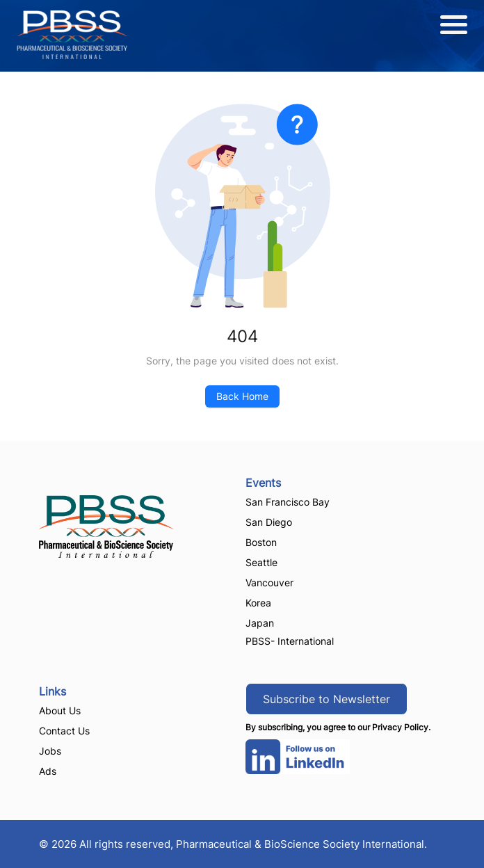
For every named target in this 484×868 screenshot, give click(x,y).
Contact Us (64, 731)
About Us (60, 710)
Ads (48, 771)
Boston (261, 542)
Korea (258, 603)
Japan (260, 623)
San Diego (269, 522)
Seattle (261, 562)
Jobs (50, 751)
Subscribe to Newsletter (326, 699)
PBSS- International (290, 641)
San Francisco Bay (288, 502)
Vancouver (269, 582)
